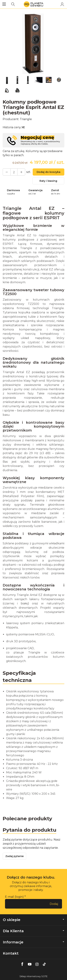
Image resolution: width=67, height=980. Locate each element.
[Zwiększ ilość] (7, 172)
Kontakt (11, 953)
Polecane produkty (27, 819)
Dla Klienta (33, 931)
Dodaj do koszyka (49, 172)
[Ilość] (14, 172)
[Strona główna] (33, 4)
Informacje (33, 942)
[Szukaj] (13, 4)
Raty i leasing (48, 181)
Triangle (26, 119)
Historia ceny (13, 127)
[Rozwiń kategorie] (4, 4)
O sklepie (33, 920)
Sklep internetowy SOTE (33, 976)
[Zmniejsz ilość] (21, 172)
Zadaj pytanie (14, 856)
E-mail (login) (14, 897)
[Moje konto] (62, 4)
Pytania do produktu (29, 830)
